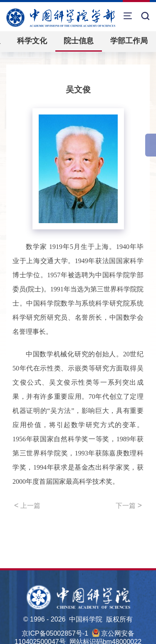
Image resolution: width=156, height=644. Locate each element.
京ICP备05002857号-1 (55, 633)
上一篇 (27, 505)
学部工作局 (129, 41)
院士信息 (79, 41)
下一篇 (129, 505)
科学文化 (32, 41)
